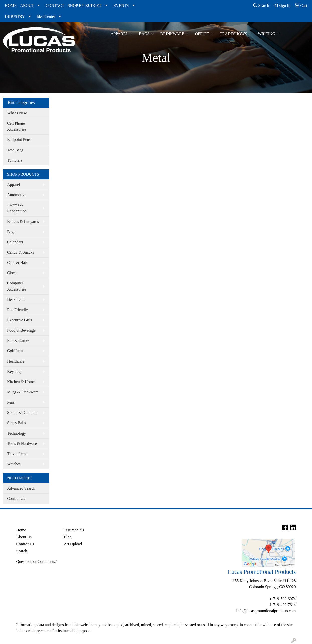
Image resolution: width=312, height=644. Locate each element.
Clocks (13, 273)
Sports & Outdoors (22, 413)
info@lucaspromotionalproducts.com (266, 611)
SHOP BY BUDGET (85, 5)
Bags (146, 34)
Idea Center (46, 16)
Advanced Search (21, 488)
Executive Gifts (20, 320)
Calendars (15, 242)
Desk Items (16, 299)
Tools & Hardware (22, 443)
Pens (11, 402)
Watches (14, 464)
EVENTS (121, 5)
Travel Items (17, 454)
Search (261, 5)
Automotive (17, 195)
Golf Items (16, 351)
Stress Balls (16, 423)
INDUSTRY (15, 16)
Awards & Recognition (17, 208)
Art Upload (73, 544)
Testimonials (74, 530)
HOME (11, 5)
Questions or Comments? (37, 562)
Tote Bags (15, 150)
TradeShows (236, 34)
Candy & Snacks (21, 252)
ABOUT (27, 5)
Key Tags (15, 371)
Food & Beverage (21, 330)
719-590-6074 (285, 599)
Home (21, 530)
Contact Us (16, 499)
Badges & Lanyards (23, 221)
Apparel (121, 34)
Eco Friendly (17, 310)
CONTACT (55, 5)
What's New (17, 113)
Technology (16, 433)
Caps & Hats (17, 263)
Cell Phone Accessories (17, 126)
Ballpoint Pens (19, 140)
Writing (269, 34)
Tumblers (15, 160)
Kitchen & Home (21, 382)
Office (204, 34)
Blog (68, 537)
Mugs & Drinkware (23, 392)
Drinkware (174, 34)
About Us (24, 537)
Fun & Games (18, 341)
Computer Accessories (17, 286)
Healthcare (16, 361)
